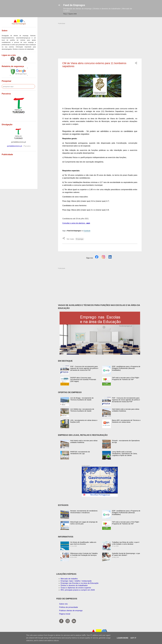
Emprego (80, 239)
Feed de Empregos (74, 5)
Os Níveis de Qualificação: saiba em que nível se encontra (83, 543)
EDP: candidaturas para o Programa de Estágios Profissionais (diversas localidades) (126, 368)
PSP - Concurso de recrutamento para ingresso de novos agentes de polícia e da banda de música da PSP (84, 368)
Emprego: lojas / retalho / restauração (76, 581)
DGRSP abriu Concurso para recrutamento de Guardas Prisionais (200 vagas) (83, 379)
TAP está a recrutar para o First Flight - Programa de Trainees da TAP (126, 379)
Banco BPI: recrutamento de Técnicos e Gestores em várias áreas (126, 421)
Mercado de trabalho (69, 579)
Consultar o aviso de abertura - (76, 223)
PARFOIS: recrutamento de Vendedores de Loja (80, 453)
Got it (133, 638)
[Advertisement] (100, 40)
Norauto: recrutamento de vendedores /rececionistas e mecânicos (84, 512)
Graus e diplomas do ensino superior (76, 588)
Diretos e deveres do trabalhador (74, 585)
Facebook (87, 231)
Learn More (123, 638)
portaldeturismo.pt (15, 146)
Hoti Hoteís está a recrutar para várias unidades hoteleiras (126, 410)
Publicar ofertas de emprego (71, 611)
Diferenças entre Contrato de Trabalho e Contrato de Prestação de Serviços (84, 554)
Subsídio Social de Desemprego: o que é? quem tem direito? (126, 554)
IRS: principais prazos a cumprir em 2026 (78, 590)
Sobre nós (63, 604)
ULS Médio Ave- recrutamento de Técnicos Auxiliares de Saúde (82, 410)
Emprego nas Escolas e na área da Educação (80, 583)
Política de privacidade (68, 607)
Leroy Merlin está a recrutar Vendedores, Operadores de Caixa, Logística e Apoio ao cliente (125, 454)
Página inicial (65, 614)
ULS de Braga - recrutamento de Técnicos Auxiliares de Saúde (82, 399)
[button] (136, 63)
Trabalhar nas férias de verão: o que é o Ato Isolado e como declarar (126, 543)
